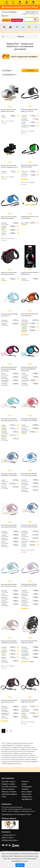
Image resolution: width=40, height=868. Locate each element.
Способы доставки (9, 787)
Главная (13, 36)
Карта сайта (26, 794)
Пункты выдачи (8, 789)
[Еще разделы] (36, 27)
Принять (20, 865)
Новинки (25, 789)
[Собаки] (11, 27)
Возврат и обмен (8, 784)
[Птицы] (29, 27)
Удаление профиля (9, 794)
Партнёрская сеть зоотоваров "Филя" (17, 814)
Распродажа (27, 787)
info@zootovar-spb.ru (10, 840)
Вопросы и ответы (9, 792)
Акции (24, 784)
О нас (4, 797)
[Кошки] (4, 27)
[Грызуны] (17, 27)
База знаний (27, 792)
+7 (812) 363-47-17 (32, 12)
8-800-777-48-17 (8, 838)
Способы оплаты (8, 781)
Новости (25, 781)
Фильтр (30, 71)
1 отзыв (31, 662)
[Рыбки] (23, 27)
